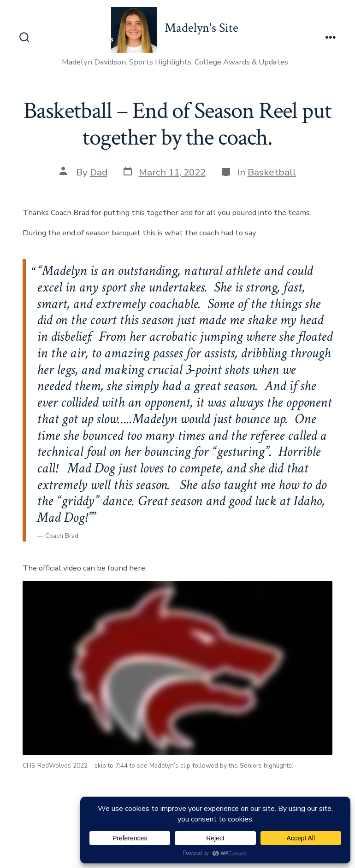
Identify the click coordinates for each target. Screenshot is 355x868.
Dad (99, 172)
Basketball (272, 172)
